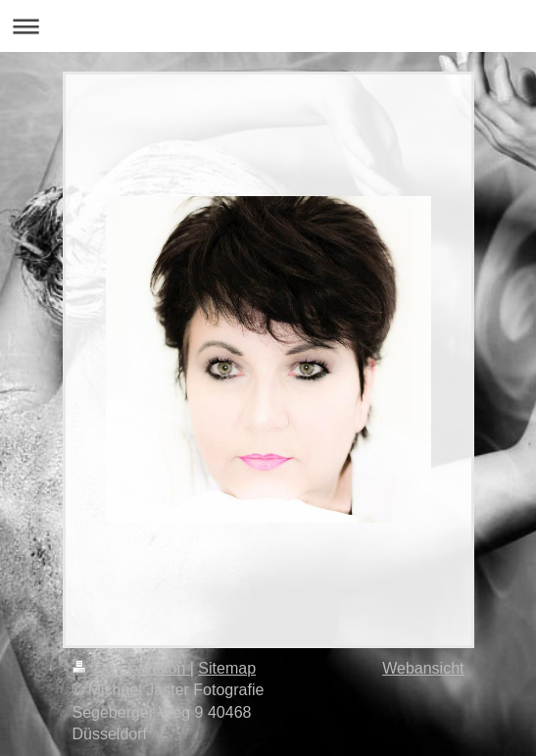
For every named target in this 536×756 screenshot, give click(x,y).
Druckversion (131, 668)
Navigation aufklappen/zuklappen (268, 26)
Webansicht (423, 668)
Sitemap (227, 668)
